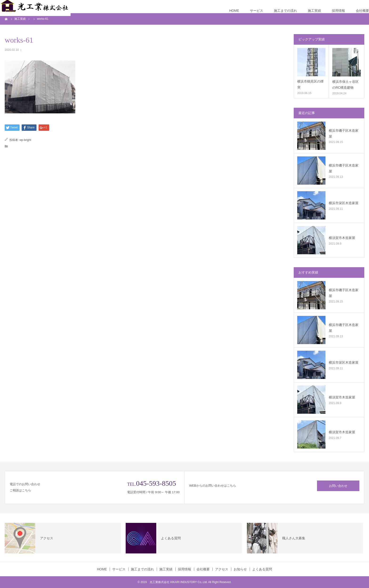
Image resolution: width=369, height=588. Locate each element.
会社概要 (362, 11)
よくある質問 (262, 569)
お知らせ (240, 569)
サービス (257, 11)
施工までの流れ (285, 11)
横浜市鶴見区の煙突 (310, 84)
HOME (234, 11)
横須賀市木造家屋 (342, 238)
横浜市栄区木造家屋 (344, 203)
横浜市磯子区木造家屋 (344, 133)
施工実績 (314, 11)
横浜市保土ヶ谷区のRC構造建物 (345, 85)
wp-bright (25, 140)
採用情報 (338, 11)
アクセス (222, 569)
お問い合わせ (338, 486)
